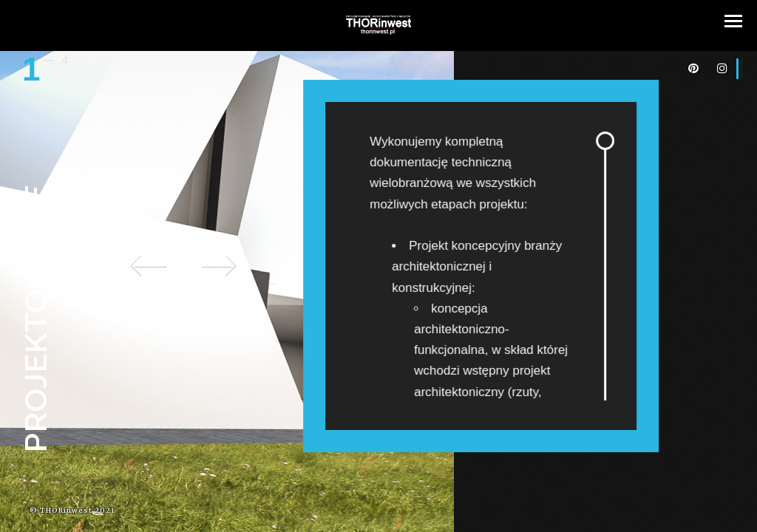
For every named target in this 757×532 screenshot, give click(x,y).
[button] (733, 21)
